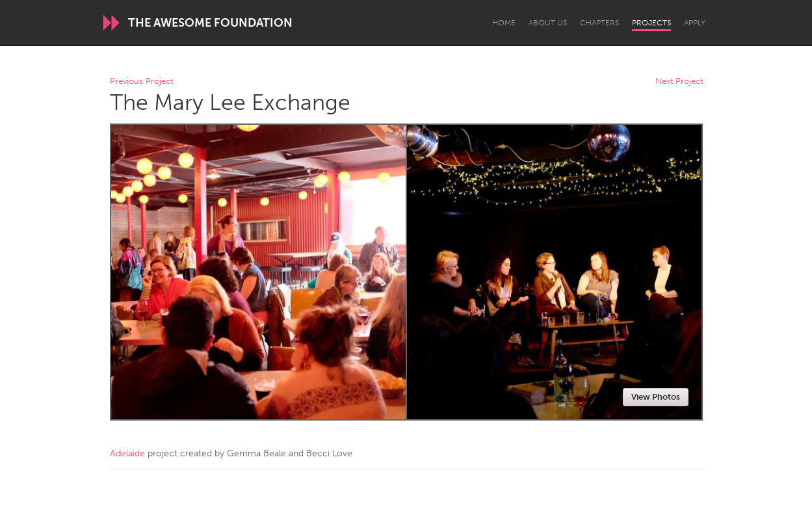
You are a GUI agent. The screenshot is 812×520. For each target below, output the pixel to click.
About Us (548, 23)
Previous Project (141, 82)
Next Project (679, 82)
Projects (651, 23)
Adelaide (127, 453)
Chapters (599, 23)
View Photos (656, 397)
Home (504, 23)
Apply (695, 23)
